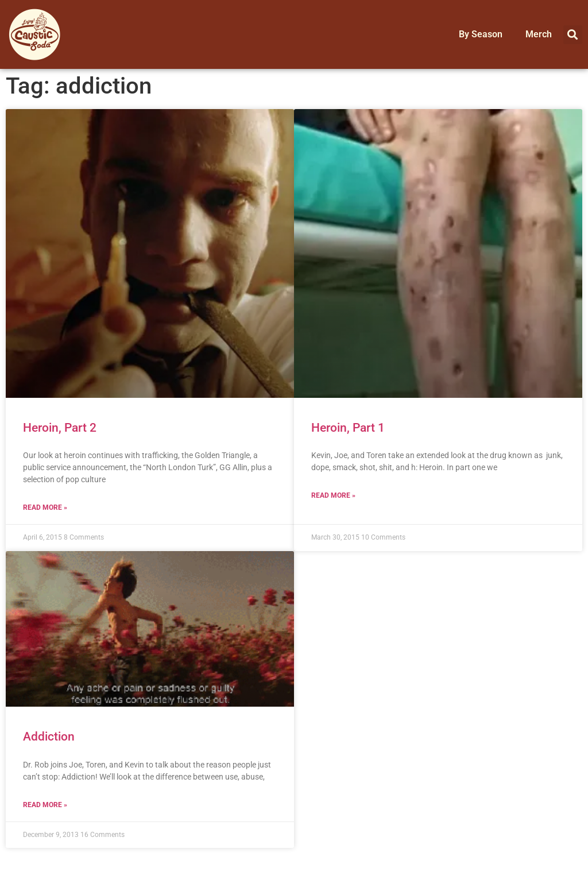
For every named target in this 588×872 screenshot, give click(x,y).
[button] (573, 35)
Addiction (49, 737)
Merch (539, 34)
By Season (481, 34)
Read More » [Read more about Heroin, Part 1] (333, 495)
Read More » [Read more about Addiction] (45, 805)
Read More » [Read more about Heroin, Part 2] (45, 507)
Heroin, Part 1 (348, 428)
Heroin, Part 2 (60, 428)
